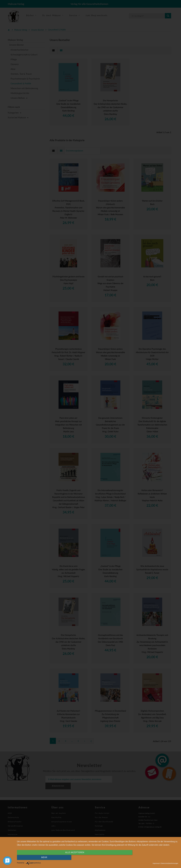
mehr (154, 858)
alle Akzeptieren (73, 858)
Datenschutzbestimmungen (169, 863)
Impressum (156, 863)
